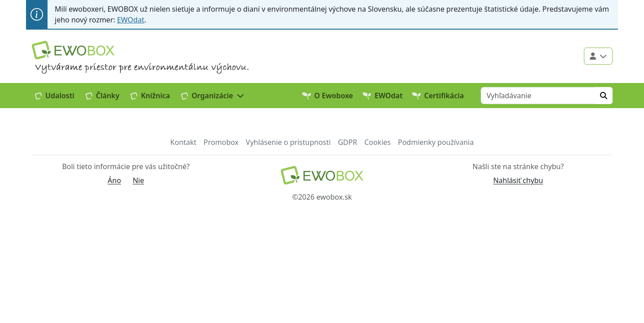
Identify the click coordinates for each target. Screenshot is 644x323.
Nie (138, 180)
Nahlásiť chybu (518, 180)
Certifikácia (438, 96)
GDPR (347, 142)
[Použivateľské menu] (598, 56)
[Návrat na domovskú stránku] (322, 175)
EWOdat (131, 20)
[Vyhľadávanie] (538, 96)
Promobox (221, 142)
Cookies (377, 142)
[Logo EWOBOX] (73, 50)
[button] (213, 96)
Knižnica (150, 96)
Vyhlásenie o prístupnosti (288, 142)
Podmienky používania (436, 142)
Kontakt (184, 142)
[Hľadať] (604, 96)
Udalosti (55, 96)
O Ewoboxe (328, 96)
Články (103, 96)
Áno (114, 180)
